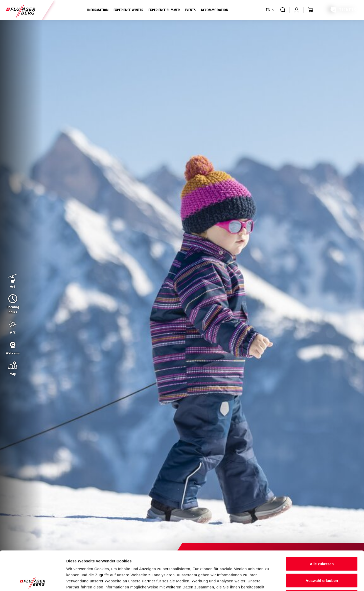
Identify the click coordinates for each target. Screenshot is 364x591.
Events (190, 10)
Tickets (343, 10)
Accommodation (214, 10)
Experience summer (165, 9)
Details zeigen (269, 581)
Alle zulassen (322, 525)
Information (99, 9)
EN (268, 10)
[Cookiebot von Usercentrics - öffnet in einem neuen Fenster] (33, 581)
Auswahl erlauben (322, 541)
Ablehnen (322, 558)
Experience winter (130, 9)
